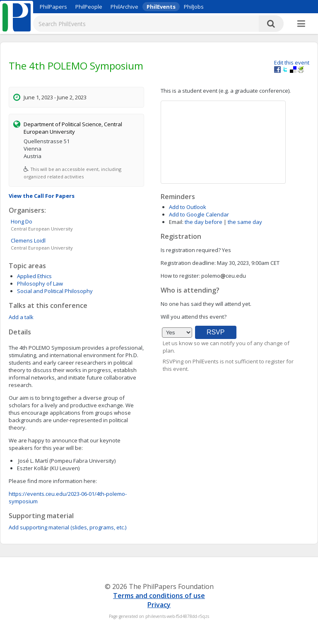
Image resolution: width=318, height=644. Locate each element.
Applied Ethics (34, 276)
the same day (245, 222)
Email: (176, 222)
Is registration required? (191, 250)
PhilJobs (194, 7)
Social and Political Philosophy (55, 291)
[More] (301, 24)
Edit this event (292, 62)
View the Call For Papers (42, 196)
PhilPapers (53, 7)
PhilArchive (124, 7)
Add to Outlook (188, 207)
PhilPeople (89, 7)
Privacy (159, 605)
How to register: (180, 276)
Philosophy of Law (40, 284)
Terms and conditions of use (159, 596)
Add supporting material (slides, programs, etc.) (67, 527)
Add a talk (21, 317)
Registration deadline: (188, 263)
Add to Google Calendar (199, 214)
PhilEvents (161, 7)
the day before (204, 222)
